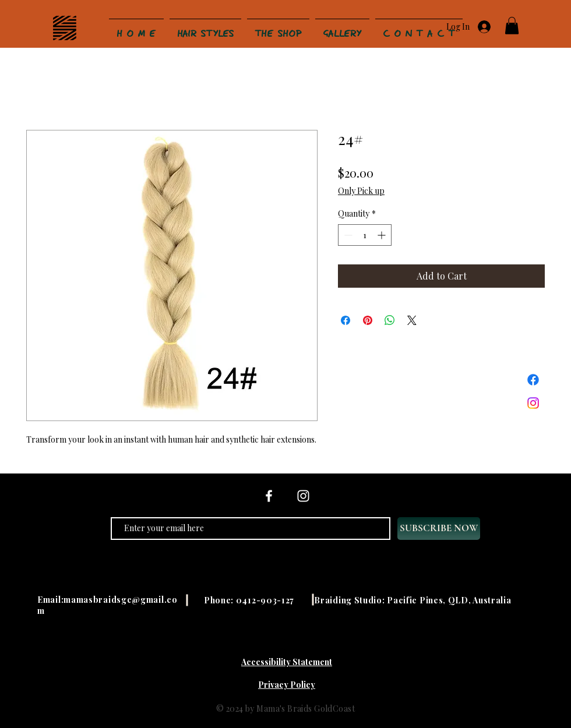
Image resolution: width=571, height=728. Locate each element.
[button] (512, 26)
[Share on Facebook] (346, 320)
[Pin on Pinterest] (368, 320)
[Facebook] (533, 380)
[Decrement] (347, 235)
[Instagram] (533, 403)
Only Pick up (361, 191)
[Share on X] (412, 320)
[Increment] (383, 235)
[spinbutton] (365, 235)
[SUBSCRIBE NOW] (439, 529)
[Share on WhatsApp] (390, 320)
